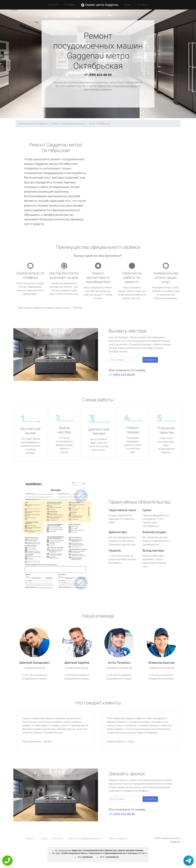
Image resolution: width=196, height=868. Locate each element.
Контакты (142, 5)
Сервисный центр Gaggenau (33, 123)
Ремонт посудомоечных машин (69, 123)
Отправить (150, 360)
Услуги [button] (52, 5)
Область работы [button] (118, 839)
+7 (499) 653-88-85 (98, 75)
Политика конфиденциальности (85, 839)
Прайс (128, 5)
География (69, 5)
